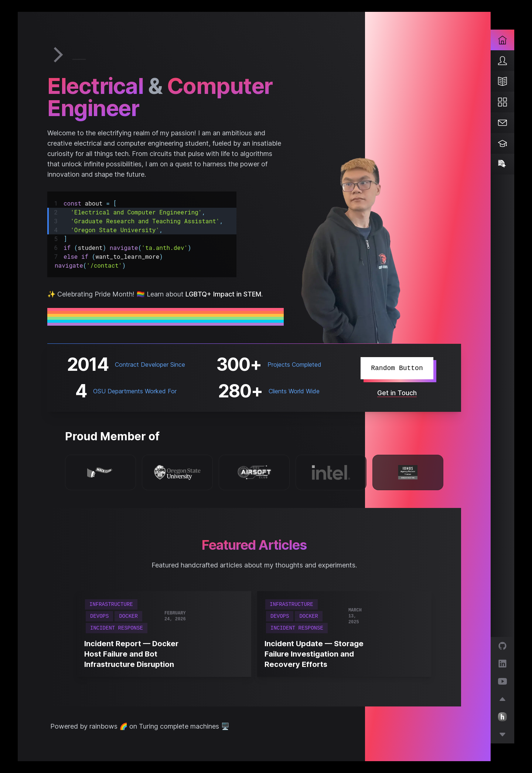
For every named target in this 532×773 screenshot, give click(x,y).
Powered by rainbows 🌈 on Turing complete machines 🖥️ (140, 726)
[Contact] (502, 123)
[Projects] (502, 102)
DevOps (99, 616)
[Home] (502, 40)
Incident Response (117, 628)
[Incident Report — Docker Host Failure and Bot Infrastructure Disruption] (135, 654)
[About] (502, 61)
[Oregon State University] (177, 472)
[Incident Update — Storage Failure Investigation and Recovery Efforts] (315, 654)
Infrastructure (111, 604)
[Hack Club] (101, 472)
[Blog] (502, 81)
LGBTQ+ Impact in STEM (222, 294)
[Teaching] (502, 143)
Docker (128, 616)
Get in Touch (397, 393)
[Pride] (502, 164)
